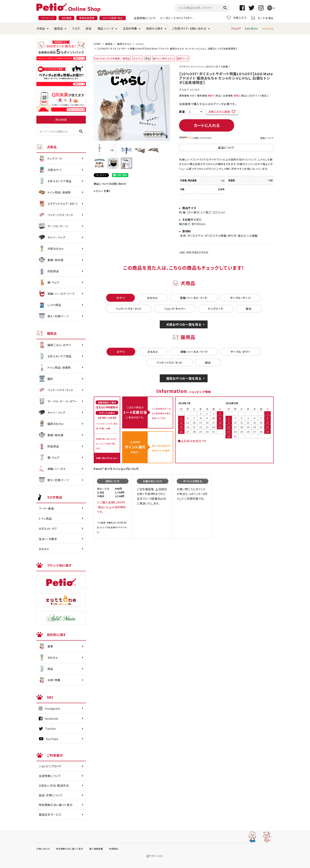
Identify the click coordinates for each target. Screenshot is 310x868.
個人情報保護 (96, 849)
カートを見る (262, 18)
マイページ (47, 18)
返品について (267, 138)
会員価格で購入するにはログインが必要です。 (208, 104)
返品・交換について (51, 795)
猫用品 (59, 28)
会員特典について (145, 18)
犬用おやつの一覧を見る (184, 324)
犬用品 (41, 28)
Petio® (236, 28)
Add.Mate (251, 28)
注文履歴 (67, 18)
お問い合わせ (43, 849)
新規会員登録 (87, 18)
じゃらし (140, 44)
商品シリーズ (106, 28)
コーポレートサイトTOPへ (176, 18)
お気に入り (237, 18)
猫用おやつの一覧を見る (184, 378)
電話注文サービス (50, 814)
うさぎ (76, 28)
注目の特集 (130, 28)
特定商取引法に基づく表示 (56, 805)
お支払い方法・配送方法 (54, 785)
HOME (97, 44)
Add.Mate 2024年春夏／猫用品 (112, 58)
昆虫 (88, 28)
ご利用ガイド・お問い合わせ (189, 28)
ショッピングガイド (50, 766)
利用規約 (114, 849)
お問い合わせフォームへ (107, 458)
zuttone (268, 28)
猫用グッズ (183, 58)
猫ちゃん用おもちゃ (164, 58)
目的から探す (155, 28)
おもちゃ (138, 58)
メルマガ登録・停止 (113, 18)
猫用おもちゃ (124, 44)
